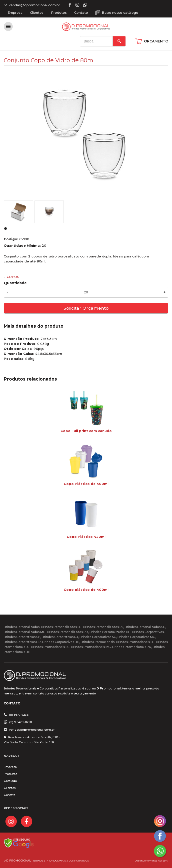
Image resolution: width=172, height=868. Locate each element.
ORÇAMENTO (156, 41)
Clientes (37, 12)
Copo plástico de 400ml (86, 590)
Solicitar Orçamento (86, 308)
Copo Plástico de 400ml (86, 484)
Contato (81, 12)
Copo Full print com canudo (86, 431)
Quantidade (15, 283)
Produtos (59, 12)
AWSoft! (163, 861)
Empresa (15, 12)
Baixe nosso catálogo (120, 12)
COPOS (13, 277)
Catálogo (10, 781)
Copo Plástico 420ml (86, 537)
